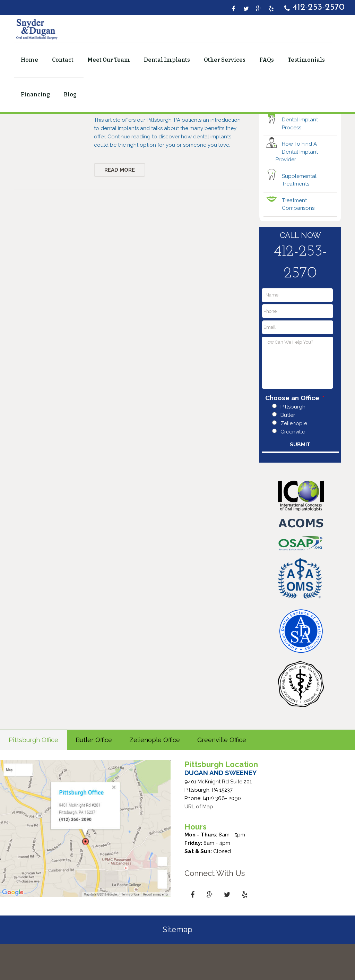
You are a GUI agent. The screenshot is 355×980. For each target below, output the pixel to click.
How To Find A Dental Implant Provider (297, 188)
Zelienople (294, 459)
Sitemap (177, 965)
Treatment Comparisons (298, 240)
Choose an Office (295, 434)
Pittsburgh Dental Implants (129, 142)
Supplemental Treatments (299, 216)
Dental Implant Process (300, 160)
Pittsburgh (293, 443)
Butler (288, 451)
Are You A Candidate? (296, 135)
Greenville (293, 468)
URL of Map (199, 842)
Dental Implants (176, 132)
